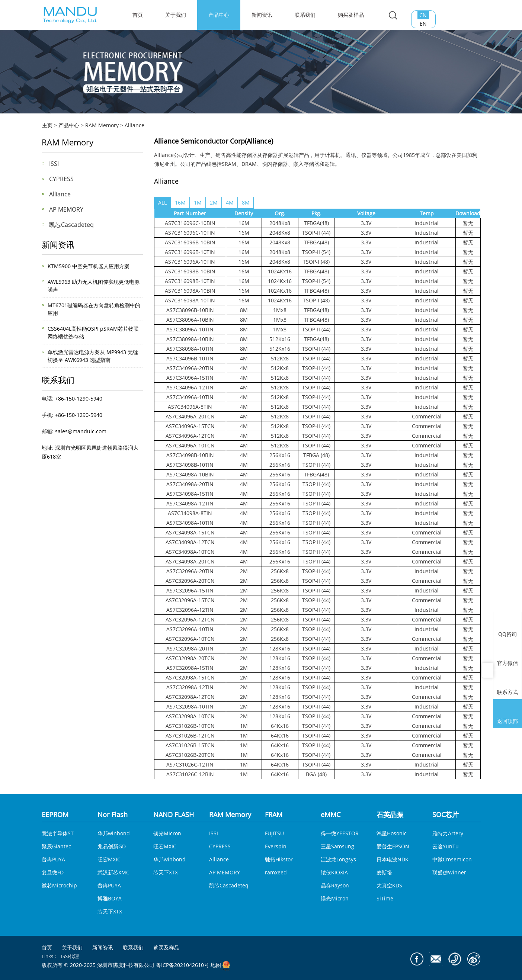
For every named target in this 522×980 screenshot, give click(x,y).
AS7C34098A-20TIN (190, 484)
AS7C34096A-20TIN (190, 368)
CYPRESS (61, 179)
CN (423, 15)
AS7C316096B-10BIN (190, 242)
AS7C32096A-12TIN (190, 610)
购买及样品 (351, 15)
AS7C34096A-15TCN (190, 426)
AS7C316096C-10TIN (190, 233)
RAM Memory (102, 125)
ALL (162, 203)
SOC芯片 (446, 814)
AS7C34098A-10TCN (190, 552)
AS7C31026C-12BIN (190, 774)
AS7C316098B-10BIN (190, 271)
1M (198, 203)
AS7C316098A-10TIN (190, 300)
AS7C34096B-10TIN (190, 358)
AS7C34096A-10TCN (190, 445)
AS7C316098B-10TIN (190, 281)
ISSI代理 (70, 956)
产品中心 (219, 15)
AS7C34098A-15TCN (190, 532)
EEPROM (55, 814)
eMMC (331, 814)
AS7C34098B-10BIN (190, 455)
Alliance (134, 125)
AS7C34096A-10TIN (190, 397)
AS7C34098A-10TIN (190, 523)
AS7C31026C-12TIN (190, 764)
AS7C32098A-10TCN (190, 716)
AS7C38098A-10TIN (190, 349)
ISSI (54, 164)
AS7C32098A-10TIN (190, 706)
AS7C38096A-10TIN (190, 329)
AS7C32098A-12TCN (190, 697)
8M (246, 203)
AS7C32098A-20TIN (190, 648)
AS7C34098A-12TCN (190, 542)
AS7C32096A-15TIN (190, 590)
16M (180, 203)
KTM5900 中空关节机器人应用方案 (89, 266)
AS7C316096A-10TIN (190, 262)
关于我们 (176, 15)
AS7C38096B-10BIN (190, 310)
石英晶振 (390, 814)
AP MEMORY (66, 209)
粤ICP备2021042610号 (182, 965)
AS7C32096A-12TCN (190, 619)
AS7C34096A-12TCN (190, 436)
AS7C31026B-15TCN (190, 745)
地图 (216, 965)
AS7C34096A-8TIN (190, 407)
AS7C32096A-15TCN (190, 600)
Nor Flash (113, 814)
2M (214, 203)
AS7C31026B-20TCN (190, 755)
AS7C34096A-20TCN (190, 416)
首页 (47, 948)
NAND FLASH (174, 814)
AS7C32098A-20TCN (190, 658)
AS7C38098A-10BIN (190, 339)
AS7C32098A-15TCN (190, 677)
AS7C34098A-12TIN (190, 503)
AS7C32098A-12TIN (190, 687)
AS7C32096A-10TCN (190, 639)
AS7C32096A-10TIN (190, 629)
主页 (47, 125)
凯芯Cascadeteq (71, 225)
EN (423, 24)
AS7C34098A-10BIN (190, 474)
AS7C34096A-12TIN (190, 387)
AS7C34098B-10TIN (190, 465)
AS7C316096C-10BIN (190, 223)
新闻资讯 (262, 15)
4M (230, 203)
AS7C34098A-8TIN (190, 513)
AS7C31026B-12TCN (190, 735)
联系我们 (305, 15)
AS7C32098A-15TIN (190, 668)
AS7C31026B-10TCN (190, 726)
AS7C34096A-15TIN (190, 378)
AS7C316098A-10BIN (190, 291)
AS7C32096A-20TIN (190, 571)
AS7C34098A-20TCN (190, 561)
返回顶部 (507, 714)
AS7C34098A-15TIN (190, 494)
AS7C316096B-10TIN (190, 252)
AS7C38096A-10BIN (190, 320)
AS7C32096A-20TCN (190, 581)
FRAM (274, 814)
